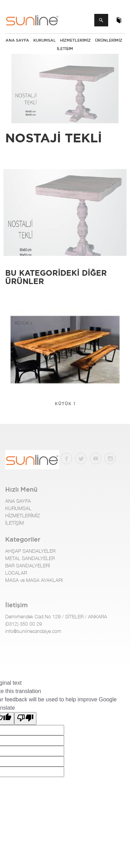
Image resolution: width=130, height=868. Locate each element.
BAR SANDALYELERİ (28, 565)
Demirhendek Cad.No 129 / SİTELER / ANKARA (56, 616)
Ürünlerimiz (109, 40)
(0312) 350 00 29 (24, 624)
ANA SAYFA (17, 40)
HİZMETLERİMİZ (75, 40)
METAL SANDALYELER (30, 558)
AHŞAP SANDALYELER (30, 551)
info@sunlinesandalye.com (33, 631)
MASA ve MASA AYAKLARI (34, 580)
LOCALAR (16, 573)
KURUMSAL (45, 40)
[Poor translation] (25, 719)
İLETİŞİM (65, 49)
